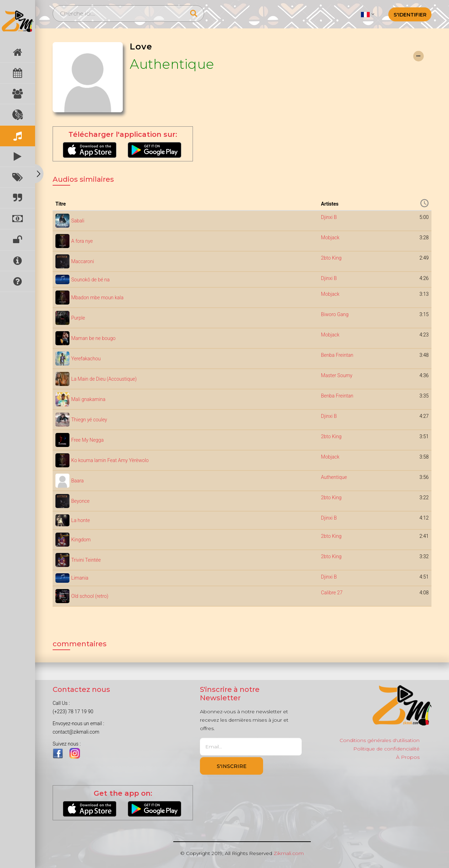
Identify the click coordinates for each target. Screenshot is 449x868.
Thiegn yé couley (89, 420)
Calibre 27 (332, 593)
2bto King (331, 258)
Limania (80, 578)
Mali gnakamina (88, 399)
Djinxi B (329, 217)
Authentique (172, 64)
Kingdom (81, 540)
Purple (78, 318)
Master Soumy (337, 375)
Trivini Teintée (86, 560)
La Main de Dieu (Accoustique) (104, 379)
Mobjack (330, 238)
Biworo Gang (335, 314)
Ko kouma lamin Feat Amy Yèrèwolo (110, 460)
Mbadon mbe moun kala (97, 298)
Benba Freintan (337, 355)
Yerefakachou (86, 359)
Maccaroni (83, 261)
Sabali (78, 221)
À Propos (408, 757)
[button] (367, 14)
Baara (78, 481)
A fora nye (82, 241)
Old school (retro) (90, 596)
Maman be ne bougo (93, 338)
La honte (81, 520)
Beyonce (80, 501)
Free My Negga (88, 440)
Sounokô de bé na (91, 280)
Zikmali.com (289, 853)
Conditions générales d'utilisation (380, 740)
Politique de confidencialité (386, 749)
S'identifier (410, 15)
